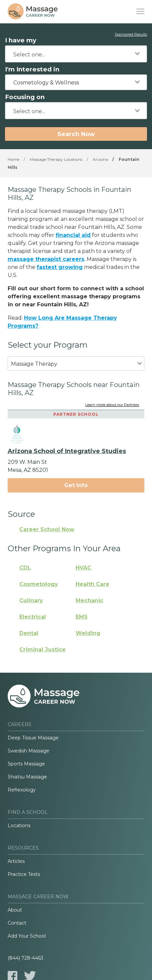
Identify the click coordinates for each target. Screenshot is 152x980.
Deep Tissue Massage (33, 738)
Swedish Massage (28, 751)
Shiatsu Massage (27, 777)
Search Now (76, 134)
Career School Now (47, 529)
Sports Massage (26, 764)
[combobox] (76, 54)
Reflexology (22, 790)
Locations (19, 826)
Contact (17, 923)
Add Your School (27, 936)
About (15, 910)
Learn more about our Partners (112, 405)
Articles (16, 861)
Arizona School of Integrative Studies (67, 451)
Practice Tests (24, 874)
